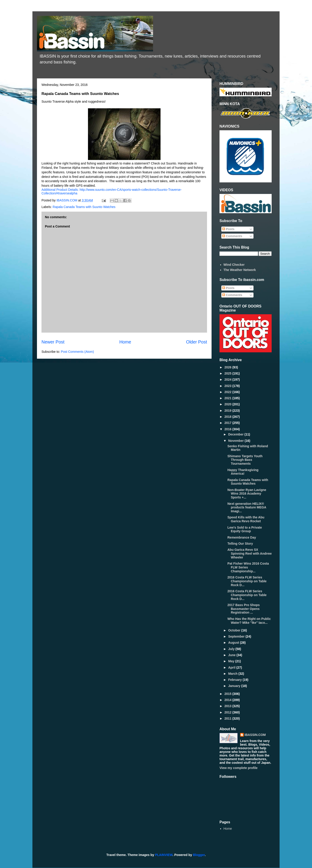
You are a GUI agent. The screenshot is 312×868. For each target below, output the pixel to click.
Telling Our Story (240, 544)
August (234, 643)
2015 (228, 694)
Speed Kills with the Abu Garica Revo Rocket (246, 519)
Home (125, 342)
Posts (228, 229)
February (235, 680)
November (236, 441)
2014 (228, 700)
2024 (228, 380)
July (232, 649)
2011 (228, 718)
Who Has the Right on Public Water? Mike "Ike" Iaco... (249, 621)
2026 (228, 367)
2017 (228, 423)
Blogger (199, 855)
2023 (228, 386)
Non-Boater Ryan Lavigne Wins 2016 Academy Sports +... (247, 494)
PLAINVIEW (164, 855)
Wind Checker (234, 265)
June (232, 655)
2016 (228, 429)
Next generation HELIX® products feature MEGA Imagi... (247, 508)
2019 (228, 411)
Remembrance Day (242, 537)
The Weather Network (240, 270)
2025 (228, 373)
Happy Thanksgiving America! (243, 472)
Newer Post (53, 342)
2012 (228, 712)
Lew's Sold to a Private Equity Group (245, 529)
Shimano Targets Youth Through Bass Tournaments (245, 460)
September (237, 636)
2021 (228, 398)
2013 (228, 706)
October (235, 630)
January (235, 686)
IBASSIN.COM (67, 200)
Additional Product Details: (61, 190)
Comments (232, 236)
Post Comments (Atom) (77, 352)
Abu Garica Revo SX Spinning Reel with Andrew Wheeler (250, 554)
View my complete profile (239, 768)
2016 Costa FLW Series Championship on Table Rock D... (247, 581)
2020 (228, 404)
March (233, 674)
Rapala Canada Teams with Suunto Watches (84, 207)
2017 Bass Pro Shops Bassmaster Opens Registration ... (244, 609)
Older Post (196, 342)
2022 (228, 392)
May (232, 661)
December (236, 434)
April (232, 667)
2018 (228, 417)
